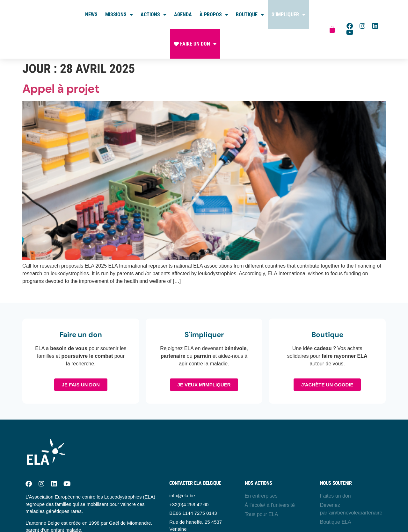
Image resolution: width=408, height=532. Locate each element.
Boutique (250, 15)
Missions (119, 15)
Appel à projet (61, 89)
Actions (153, 15)
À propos (214, 15)
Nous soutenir (336, 483)
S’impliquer (288, 15)
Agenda (183, 14)
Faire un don (195, 44)
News (91, 14)
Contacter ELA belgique (195, 483)
